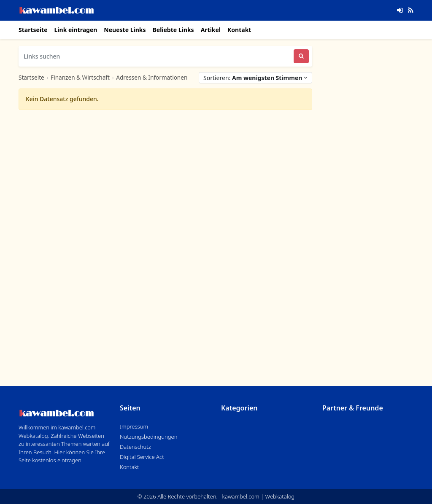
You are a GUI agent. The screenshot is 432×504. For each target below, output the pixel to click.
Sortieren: (255, 78)
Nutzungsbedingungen (148, 437)
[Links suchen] (156, 56)
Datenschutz (135, 447)
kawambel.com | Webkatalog (259, 496)
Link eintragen (76, 30)
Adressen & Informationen (152, 77)
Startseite (33, 30)
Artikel (211, 30)
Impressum (134, 426)
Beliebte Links (173, 30)
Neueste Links (125, 30)
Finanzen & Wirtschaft (80, 77)
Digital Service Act (142, 457)
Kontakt (239, 30)
